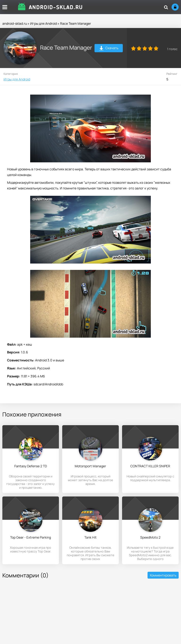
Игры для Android (43, 23)
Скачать (109, 49)
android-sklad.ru (15, 23)
